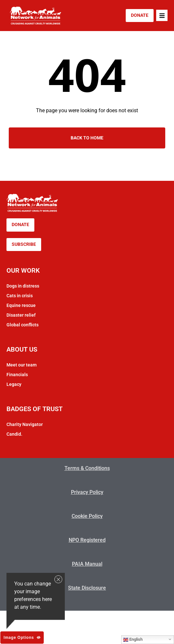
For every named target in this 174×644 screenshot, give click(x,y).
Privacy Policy (87, 492)
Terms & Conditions (87, 468)
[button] (162, 15)
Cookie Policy (87, 516)
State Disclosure (87, 588)
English (133, 639)
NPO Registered (87, 540)
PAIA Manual (87, 564)
